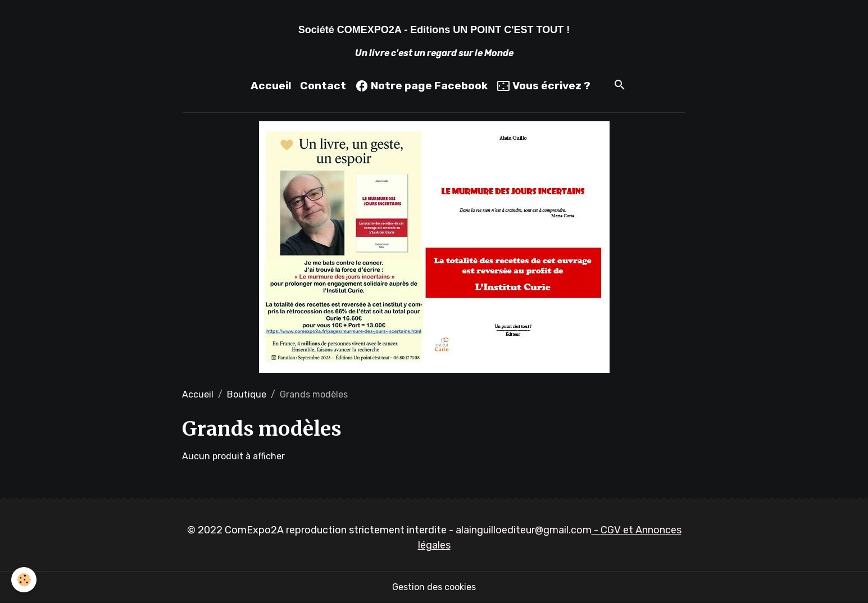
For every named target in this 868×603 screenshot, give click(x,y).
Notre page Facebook (421, 86)
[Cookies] (24, 580)
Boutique (247, 394)
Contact (323, 86)
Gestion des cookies (434, 587)
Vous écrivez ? (544, 86)
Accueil (271, 86)
